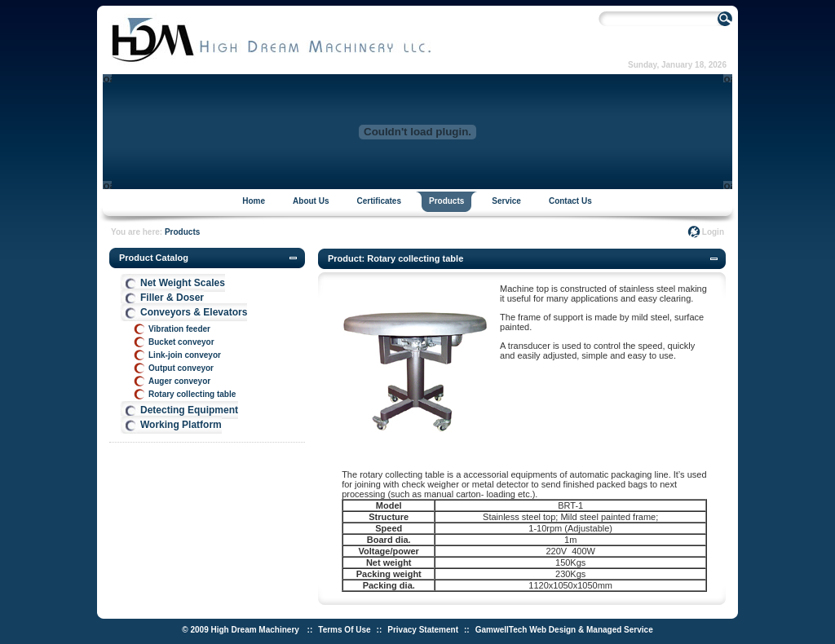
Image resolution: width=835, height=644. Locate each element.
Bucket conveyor (181, 342)
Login (713, 232)
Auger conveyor (179, 381)
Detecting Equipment (189, 410)
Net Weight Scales (183, 283)
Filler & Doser (172, 298)
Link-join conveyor (185, 355)
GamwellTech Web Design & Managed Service (564, 630)
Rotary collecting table (192, 394)
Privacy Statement (423, 630)
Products (182, 232)
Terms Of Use (344, 630)
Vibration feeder (179, 329)
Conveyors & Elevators (194, 312)
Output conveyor (181, 368)
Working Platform (181, 425)
